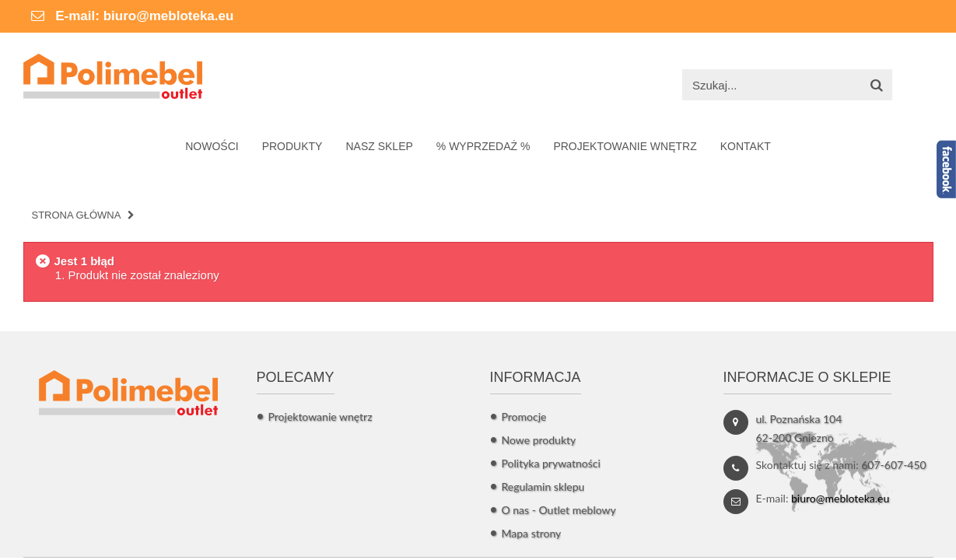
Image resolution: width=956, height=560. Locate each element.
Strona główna (77, 215)
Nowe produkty (539, 440)
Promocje (524, 416)
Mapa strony (532, 533)
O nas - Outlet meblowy (559, 510)
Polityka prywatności (551, 463)
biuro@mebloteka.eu (169, 16)
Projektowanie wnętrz (320, 416)
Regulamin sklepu (543, 486)
